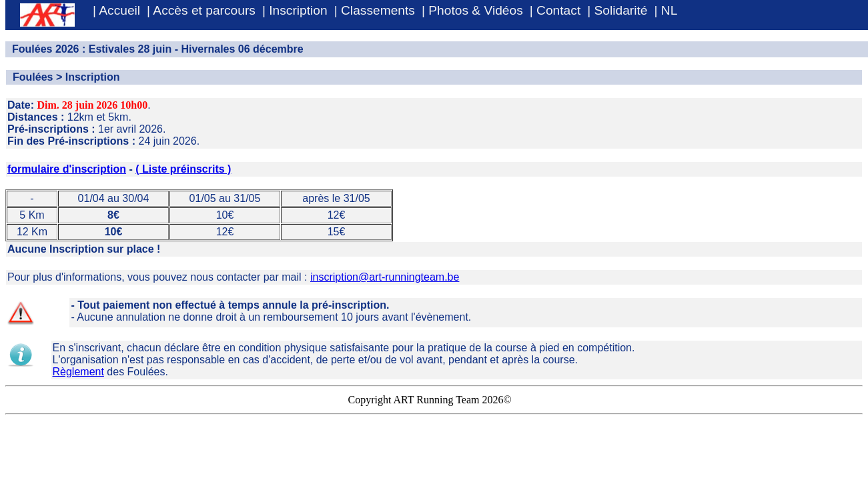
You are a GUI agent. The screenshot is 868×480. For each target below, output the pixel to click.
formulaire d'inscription (67, 169)
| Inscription (295, 10)
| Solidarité (617, 10)
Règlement (78, 372)
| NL (666, 10)
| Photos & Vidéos (472, 10)
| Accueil (116, 10)
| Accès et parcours (201, 10)
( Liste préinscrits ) (183, 169)
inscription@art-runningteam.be (385, 277)
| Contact (555, 10)
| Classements (375, 10)
